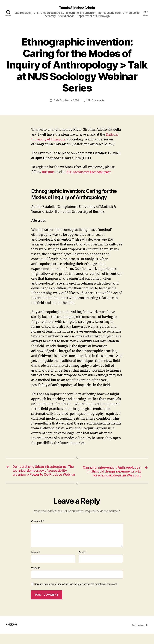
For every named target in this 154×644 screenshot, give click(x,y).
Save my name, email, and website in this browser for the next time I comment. (76, 594)
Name (36, 563)
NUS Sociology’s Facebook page (92, 172)
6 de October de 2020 (66, 100)
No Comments (97, 100)
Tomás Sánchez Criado (77, 8)
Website (36, 578)
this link (48, 172)
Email (83, 563)
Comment (38, 532)
